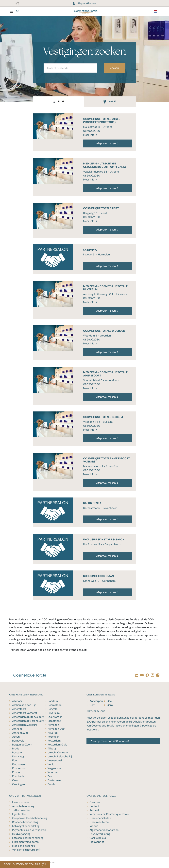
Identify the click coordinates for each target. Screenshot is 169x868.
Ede (15, 760)
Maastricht (54, 721)
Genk (110, 705)
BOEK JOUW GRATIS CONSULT (25, 864)
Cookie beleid (98, 838)
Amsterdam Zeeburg (25, 725)
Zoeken (115, 68)
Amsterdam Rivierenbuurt (28, 721)
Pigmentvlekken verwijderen (29, 830)
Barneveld (18, 741)
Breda (16, 749)
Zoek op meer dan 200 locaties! (110, 741)
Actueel (94, 810)
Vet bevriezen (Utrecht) (26, 850)
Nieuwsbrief (97, 842)
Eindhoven (18, 764)
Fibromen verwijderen (25, 842)
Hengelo (52, 709)
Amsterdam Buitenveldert (28, 717)
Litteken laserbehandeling (28, 838)
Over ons (95, 802)
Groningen (18, 784)
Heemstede (55, 705)
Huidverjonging (21, 834)
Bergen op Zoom (22, 745)
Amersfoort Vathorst (25, 713)
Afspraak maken (108, 143)
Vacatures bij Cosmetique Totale (109, 814)
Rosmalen (53, 737)
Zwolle (51, 784)
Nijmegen (53, 725)
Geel (110, 701)
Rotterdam (54, 741)
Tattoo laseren (21, 810)
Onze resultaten (99, 822)
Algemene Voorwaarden (104, 830)
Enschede (18, 776)
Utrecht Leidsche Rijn (60, 756)
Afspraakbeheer (84, 3)
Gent (92, 705)
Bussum (17, 753)
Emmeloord (19, 768)
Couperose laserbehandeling (30, 818)
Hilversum (54, 713)
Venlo (51, 764)
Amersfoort (19, 709)
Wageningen (55, 768)
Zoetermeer (55, 780)
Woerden (53, 772)
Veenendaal (55, 760)
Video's (94, 826)
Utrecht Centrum (58, 753)
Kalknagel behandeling (26, 826)
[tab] (58, 102)
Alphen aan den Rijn (24, 705)
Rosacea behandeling (25, 822)
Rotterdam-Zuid (57, 745)
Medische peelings (24, 846)
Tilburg (52, 749)
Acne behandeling (23, 806)
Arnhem (17, 729)
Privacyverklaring (100, 834)
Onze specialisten (100, 818)
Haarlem (53, 701)
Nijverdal (53, 733)
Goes (15, 780)
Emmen (17, 772)
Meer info (90, 135)
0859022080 (92, 131)
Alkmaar (17, 701)
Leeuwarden (55, 717)
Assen (16, 737)
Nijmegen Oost (56, 729)
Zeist (51, 776)
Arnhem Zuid (20, 733)
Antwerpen (96, 701)
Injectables (19, 814)
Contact (94, 806)
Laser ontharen (21, 802)
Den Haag (18, 756)
